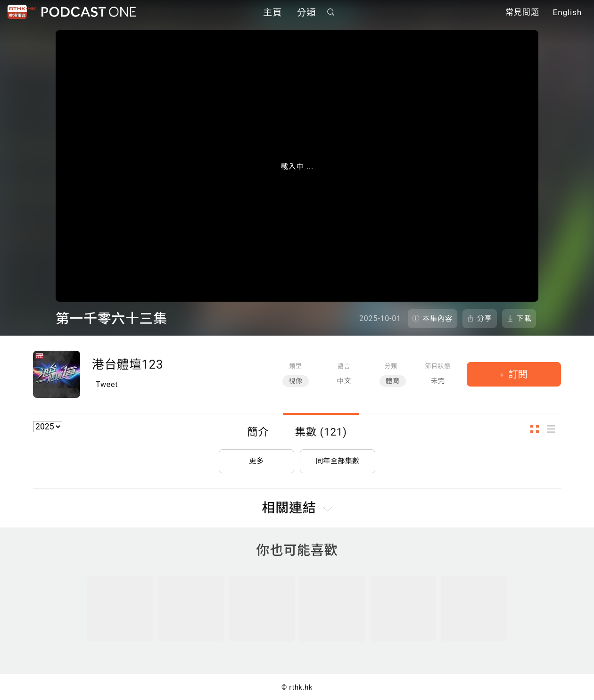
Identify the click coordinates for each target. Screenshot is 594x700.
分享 (485, 319)
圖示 (537, 429)
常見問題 (522, 13)
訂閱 (517, 374)
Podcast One (89, 12)
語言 (344, 366)
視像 (296, 381)
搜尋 (331, 12)
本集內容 (437, 319)
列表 (554, 429)
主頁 (272, 13)
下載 (524, 319)
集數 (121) (321, 432)
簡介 (258, 432)
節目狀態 (438, 366)
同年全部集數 (338, 459)
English (567, 13)
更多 (256, 459)
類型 (296, 366)
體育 (393, 381)
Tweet (107, 384)
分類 (306, 13)
